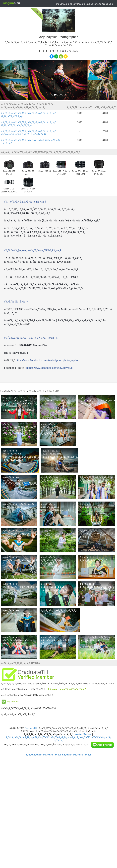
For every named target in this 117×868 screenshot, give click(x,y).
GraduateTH (31, 728)
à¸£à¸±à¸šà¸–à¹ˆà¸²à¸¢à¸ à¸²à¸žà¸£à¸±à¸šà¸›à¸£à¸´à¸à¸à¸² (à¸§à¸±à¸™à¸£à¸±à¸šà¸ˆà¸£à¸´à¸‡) (29, 124)
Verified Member (83, 734)
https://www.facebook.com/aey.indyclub (49, 368)
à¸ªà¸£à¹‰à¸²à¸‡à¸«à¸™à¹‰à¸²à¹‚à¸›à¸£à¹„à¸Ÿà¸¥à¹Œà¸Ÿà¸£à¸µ (84, 4)
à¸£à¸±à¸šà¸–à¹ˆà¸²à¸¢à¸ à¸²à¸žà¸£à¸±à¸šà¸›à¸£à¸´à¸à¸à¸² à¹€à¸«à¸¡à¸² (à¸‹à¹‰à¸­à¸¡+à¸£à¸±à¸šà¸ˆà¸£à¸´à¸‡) (29, 133)
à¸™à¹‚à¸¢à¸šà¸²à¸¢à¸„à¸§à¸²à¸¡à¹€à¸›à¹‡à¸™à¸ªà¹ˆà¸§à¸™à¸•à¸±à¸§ (35, 737)
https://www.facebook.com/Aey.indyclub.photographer (47, 360)
